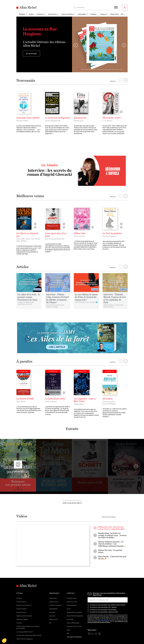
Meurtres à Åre (72, 602)
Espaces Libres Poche (74, 626)
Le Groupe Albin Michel (24, 632)
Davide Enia (79, 121)
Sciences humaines (56, 605)
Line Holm (36, 239)
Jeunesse (52, 616)
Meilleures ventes (30, 196)
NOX (68, 630)
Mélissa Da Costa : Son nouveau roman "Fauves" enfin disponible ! (109, 528)
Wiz (68, 633)
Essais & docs (54, 602)
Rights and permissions (24, 616)
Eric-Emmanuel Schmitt (55, 239)
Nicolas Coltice (22, 121)
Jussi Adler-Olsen (23, 239)
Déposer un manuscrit (24, 605)
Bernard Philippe (109, 404)
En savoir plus (31, 53)
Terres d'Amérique (73, 623)
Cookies (19, 623)
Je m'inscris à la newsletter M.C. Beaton (103, 607)
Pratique (52, 612)
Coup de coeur (72, 598)
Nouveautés (26, 80)
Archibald (70, 619)
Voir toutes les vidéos (109, 517)
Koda (69, 609)
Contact (19, 598)
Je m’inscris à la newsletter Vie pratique (103, 610)
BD (50, 623)
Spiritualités (53, 609)
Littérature (53, 598)
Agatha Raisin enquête (74, 612)
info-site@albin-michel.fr (104, 620)
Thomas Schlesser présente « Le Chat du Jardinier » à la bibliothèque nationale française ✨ (110, 544)
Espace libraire (21, 609)
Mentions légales (22, 619)
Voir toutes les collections (74, 637)
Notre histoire (21, 602)
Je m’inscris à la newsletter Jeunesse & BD (104, 612)
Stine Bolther (22, 241)
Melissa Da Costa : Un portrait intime (108, 551)
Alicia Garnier (79, 236)
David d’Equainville (53, 121)
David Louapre (51, 401)
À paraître (24, 361)
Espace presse (21, 612)
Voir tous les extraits (72, 503)
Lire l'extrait (18, 466)
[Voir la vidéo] (35, 227)
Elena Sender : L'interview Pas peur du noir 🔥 (110, 558)
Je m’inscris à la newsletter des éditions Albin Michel (108, 605)
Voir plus (113, 81)
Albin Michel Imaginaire (25, 639)
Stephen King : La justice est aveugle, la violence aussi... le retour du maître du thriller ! (110, 535)
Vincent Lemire (109, 401)
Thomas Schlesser (110, 236)
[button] (4, 641)
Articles (22, 267)
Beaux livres (53, 619)
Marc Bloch (21, 401)
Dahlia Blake (79, 404)
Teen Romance (72, 605)
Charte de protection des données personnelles (28, 627)
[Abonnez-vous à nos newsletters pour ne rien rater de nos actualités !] (115, 7)
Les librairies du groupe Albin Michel (29, 635)
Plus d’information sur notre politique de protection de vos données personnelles (108, 622)
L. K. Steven (107, 121)
